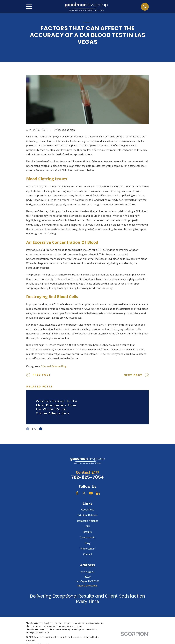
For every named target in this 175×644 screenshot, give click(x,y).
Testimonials (87, 537)
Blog (88, 543)
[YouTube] (91, 493)
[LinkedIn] (98, 493)
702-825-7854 (87, 477)
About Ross (87, 510)
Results (87, 532)
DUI (88, 526)
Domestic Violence (88, 521)
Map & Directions (87, 586)
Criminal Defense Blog (54, 366)
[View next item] (41, 429)
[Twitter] (84, 493)
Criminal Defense (87, 515)
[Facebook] (77, 493)
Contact (88, 554)
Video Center (88, 549)
